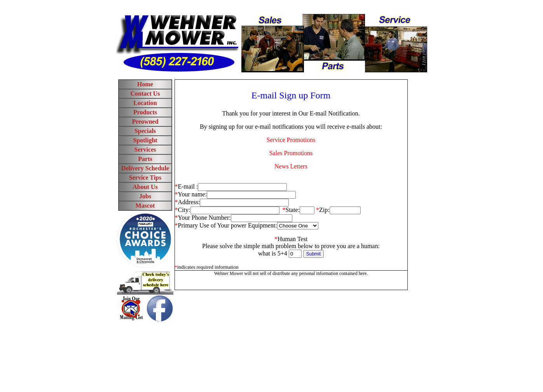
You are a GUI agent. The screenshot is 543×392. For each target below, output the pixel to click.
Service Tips (145, 178)
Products (145, 112)
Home (145, 84)
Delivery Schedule (145, 168)
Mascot (145, 206)
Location (145, 103)
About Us (145, 187)
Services (145, 150)
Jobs (145, 196)
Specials (145, 131)
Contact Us (145, 94)
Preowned (145, 122)
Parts (145, 159)
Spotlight (145, 140)
